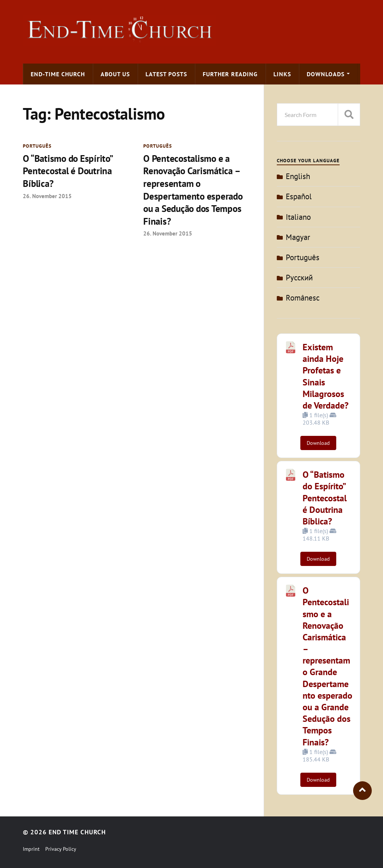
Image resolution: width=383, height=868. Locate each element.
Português (37, 146)
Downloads (326, 74)
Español (299, 196)
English (298, 176)
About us (115, 74)
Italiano (298, 217)
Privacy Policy (61, 849)
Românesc (303, 298)
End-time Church (58, 74)
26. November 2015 (47, 197)
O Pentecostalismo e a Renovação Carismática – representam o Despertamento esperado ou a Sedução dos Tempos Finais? (195, 191)
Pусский (299, 278)
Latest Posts (166, 74)
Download (318, 443)
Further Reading (230, 74)
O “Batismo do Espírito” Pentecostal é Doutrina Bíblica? (69, 172)
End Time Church (77, 832)
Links (282, 74)
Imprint (31, 849)
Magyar (298, 237)
